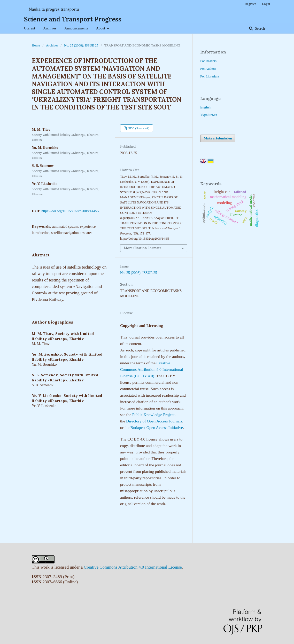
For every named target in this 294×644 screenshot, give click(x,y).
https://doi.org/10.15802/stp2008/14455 (70, 211)
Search (259, 29)
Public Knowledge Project (153, 415)
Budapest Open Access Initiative (157, 427)
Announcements (76, 28)
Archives (50, 28)
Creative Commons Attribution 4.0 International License (133, 567)
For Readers (208, 61)
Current (30, 28)
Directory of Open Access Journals (154, 421)
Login (266, 4)
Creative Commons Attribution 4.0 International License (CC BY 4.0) (152, 369)
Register (250, 4)
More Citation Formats (143, 248)
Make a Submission (218, 138)
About (101, 28)
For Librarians (210, 76)
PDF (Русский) (138, 128)
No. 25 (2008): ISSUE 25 (81, 45)
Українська (209, 115)
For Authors (208, 69)
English (206, 107)
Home (36, 45)
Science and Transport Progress (73, 19)
